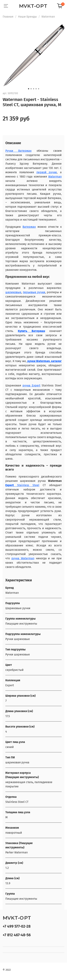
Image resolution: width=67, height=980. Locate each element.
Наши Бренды (27, 17)
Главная (8, 17)
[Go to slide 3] (34, 89)
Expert (10, 485)
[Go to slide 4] (36, 89)
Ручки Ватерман (18, 151)
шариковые (13, 292)
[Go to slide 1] (29, 89)
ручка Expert (31, 385)
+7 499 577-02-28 (17, 926)
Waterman (48, 17)
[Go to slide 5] (39, 89)
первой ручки (47, 172)
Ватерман (29, 227)
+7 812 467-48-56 (17, 935)
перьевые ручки (34, 292)
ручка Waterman (23, 558)
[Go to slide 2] (31, 89)
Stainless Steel (27, 485)
